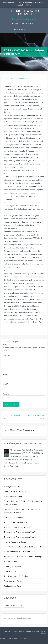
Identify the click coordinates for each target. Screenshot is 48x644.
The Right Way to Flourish (24, 13)
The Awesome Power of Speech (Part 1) (20, 537)
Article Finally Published (14, 517)
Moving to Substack (12, 486)
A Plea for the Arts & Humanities (17, 552)
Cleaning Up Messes (13, 566)
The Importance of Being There (17, 527)
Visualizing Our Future (13, 496)
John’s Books (19, 30)
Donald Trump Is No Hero (15, 491)
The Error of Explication (14, 561)
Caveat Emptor (10, 571)
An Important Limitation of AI (16, 522)
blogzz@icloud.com (23, 618)
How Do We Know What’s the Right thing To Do (23, 547)
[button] (29, 28)
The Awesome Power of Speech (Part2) (20, 532)
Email (5, 384)
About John (27, 24)
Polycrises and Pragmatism (15, 581)
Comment (7, 355)
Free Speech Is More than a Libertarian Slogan (23, 556)
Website (6, 394)
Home (15, 24)
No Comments (22, 79)
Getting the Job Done (13, 586)
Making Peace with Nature (15, 542)
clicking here (24, 463)
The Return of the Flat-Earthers (17, 576)
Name (5, 374)
